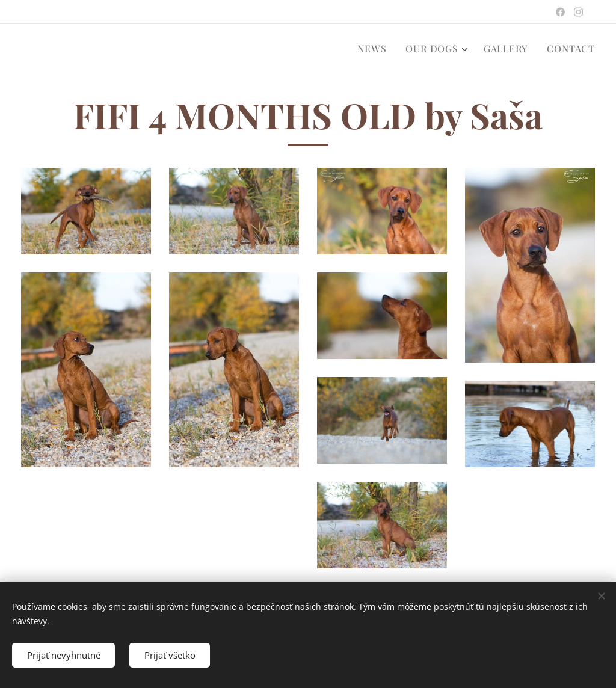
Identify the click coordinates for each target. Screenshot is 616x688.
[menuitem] (375, 49)
